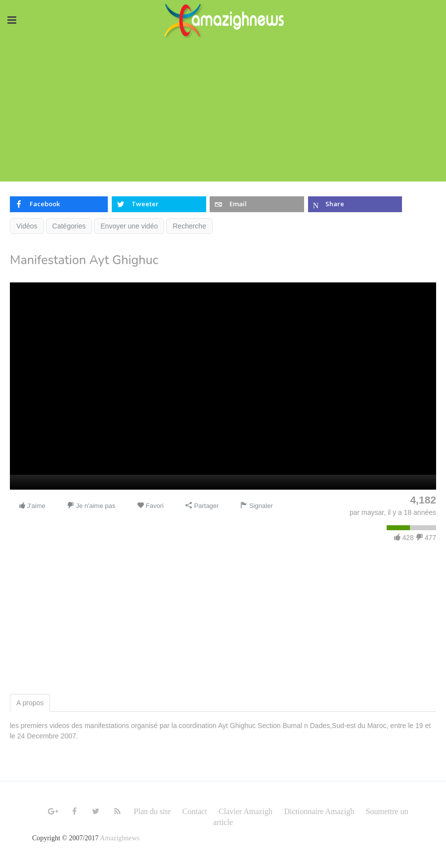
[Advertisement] (223, 112)
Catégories (69, 226)
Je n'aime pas (91, 506)
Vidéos (27, 226)
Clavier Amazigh (245, 811)
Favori (150, 506)
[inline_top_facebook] (59, 204)
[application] (223, 386)
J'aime (32, 506)
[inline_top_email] (257, 204)
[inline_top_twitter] (159, 204)
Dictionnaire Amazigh (319, 811)
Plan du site (153, 811)
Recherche (189, 226)
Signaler (256, 506)
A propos (30, 703)
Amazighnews (120, 838)
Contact (195, 811)
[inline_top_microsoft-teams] (355, 204)
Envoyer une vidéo (129, 226)
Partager (202, 506)
